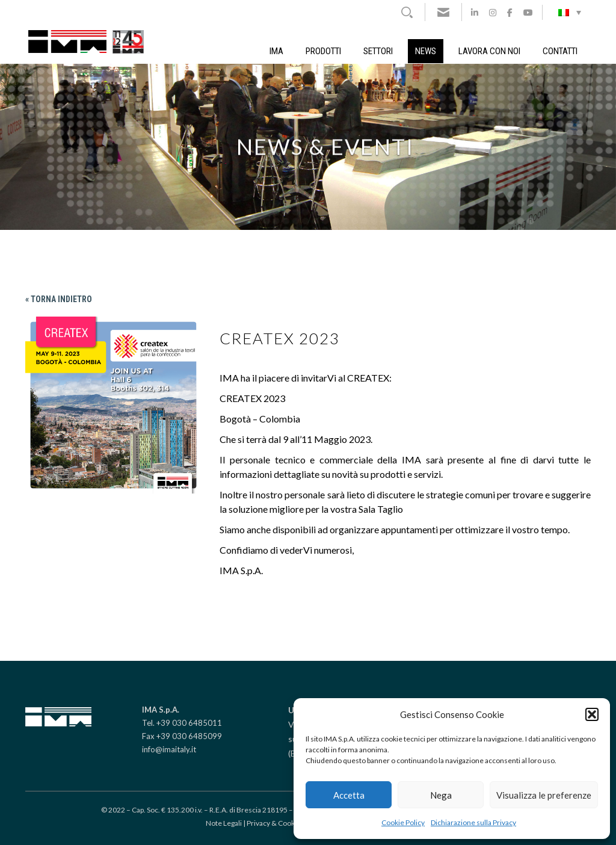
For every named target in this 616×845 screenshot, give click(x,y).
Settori (378, 51)
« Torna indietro (59, 299)
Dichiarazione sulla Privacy (473, 822)
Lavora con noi (489, 51)
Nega (441, 795)
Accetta (349, 795)
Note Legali (224, 823)
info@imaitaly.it (169, 749)
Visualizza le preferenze (544, 795)
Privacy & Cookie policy (284, 823)
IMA (276, 51)
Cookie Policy (403, 822)
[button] (592, 714)
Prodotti (323, 51)
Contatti (560, 51)
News (426, 51)
